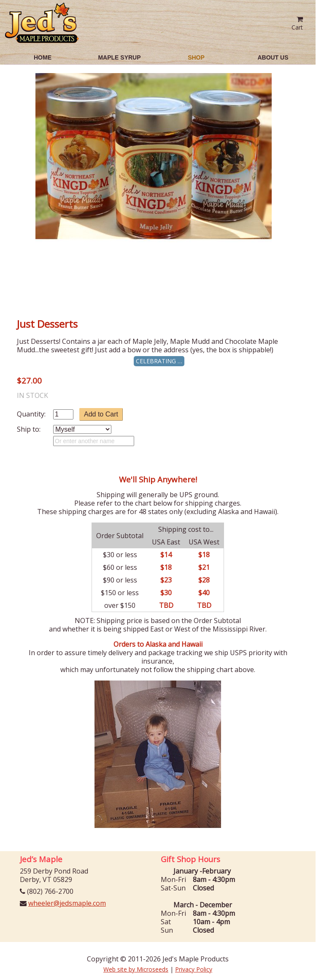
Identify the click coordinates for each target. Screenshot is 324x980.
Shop (196, 57)
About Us (273, 57)
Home (43, 57)
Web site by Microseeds (136, 969)
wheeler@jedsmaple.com (67, 903)
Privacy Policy (194, 969)
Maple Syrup (119, 57)
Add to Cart (101, 414)
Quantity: (31, 414)
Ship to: (29, 429)
